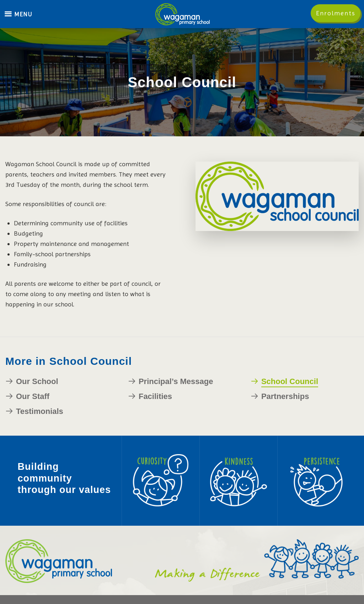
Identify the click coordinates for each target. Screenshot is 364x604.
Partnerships (285, 396)
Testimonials (40, 411)
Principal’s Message (176, 381)
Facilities (155, 396)
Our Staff (33, 396)
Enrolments (336, 13)
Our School (37, 381)
